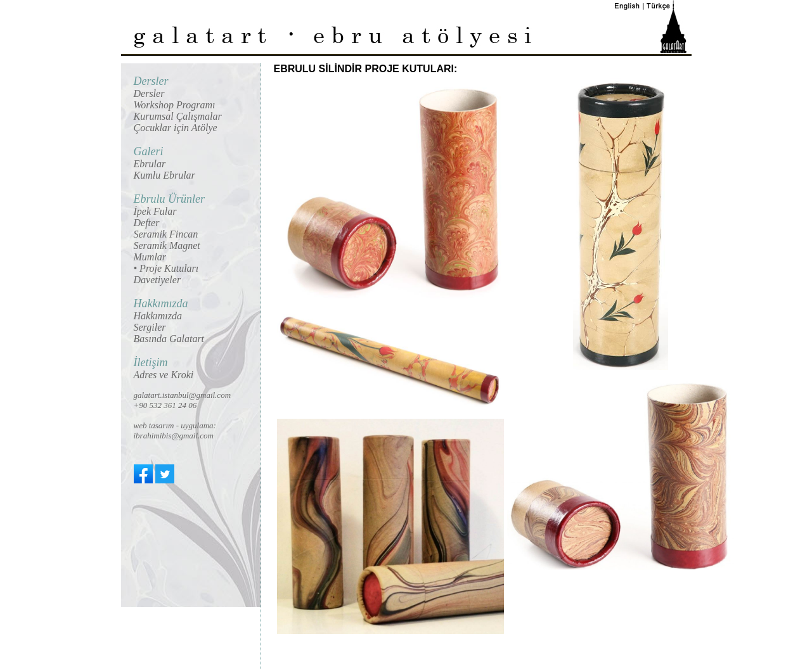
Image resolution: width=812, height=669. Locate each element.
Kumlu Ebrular (164, 175)
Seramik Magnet (167, 245)
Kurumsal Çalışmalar (178, 116)
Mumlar (150, 257)
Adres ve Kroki (164, 375)
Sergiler (150, 327)
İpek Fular (155, 211)
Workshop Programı (175, 105)
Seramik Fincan (166, 234)
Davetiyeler (158, 280)
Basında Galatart (169, 339)
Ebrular (150, 164)
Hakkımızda (158, 316)
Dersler (149, 93)
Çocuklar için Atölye (176, 128)
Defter (147, 223)
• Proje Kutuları (166, 268)
